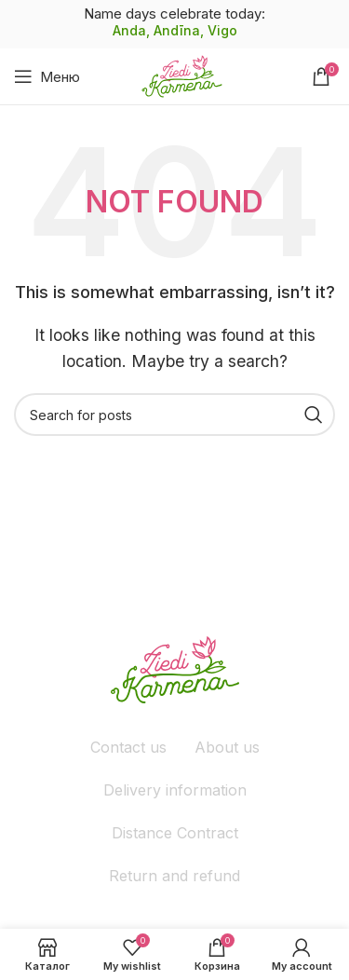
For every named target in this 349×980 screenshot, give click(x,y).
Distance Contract (175, 833)
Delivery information (175, 790)
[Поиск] (174, 415)
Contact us (128, 747)
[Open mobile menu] (47, 76)
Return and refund (174, 876)
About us (227, 747)
